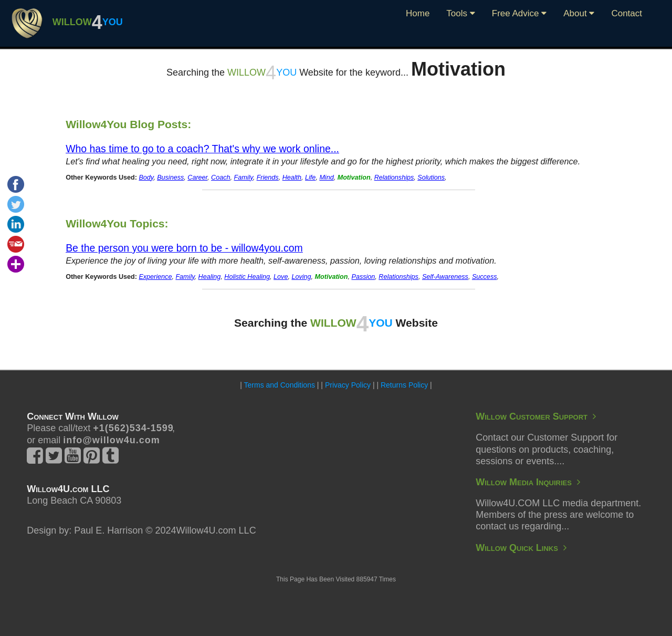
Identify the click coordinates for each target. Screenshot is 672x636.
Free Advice (519, 13)
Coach (220, 178)
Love (281, 277)
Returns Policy (404, 385)
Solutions (431, 178)
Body (146, 178)
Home (418, 13)
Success (485, 277)
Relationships (394, 178)
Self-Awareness (445, 277)
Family (244, 178)
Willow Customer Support (536, 416)
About (579, 13)
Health (292, 178)
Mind (326, 178)
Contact (627, 13)
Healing (210, 277)
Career (197, 178)
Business (170, 178)
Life (310, 178)
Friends (268, 178)
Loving (301, 277)
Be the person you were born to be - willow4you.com (184, 248)
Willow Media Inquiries (528, 482)
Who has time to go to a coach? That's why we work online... (202, 149)
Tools (460, 13)
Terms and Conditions (280, 385)
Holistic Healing (247, 277)
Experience (155, 277)
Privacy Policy (348, 385)
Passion (363, 277)
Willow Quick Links (521, 548)
